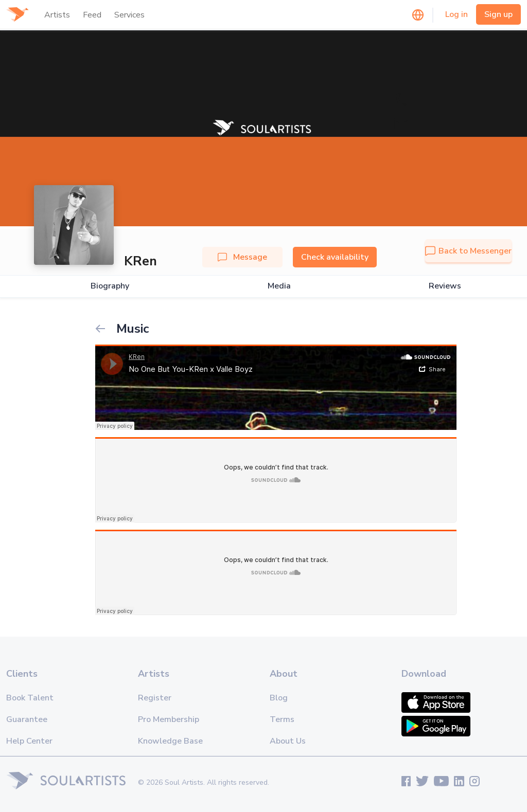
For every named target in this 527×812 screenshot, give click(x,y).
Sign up (498, 14)
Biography (110, 286)
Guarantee (27, 719)
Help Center (29, 741)
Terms (282, 719)
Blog (279, 698)
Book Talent (30, 698)
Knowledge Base (170, 741)
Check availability (335, 257)
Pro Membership (169, 719)
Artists (57, 15)
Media (279, 286)
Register (155, 698)
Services (129, 15)
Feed (92, 15)
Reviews (445, 286)
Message (242, 257)
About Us (288, 741)
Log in (456, 14)
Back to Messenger (468, 251)
